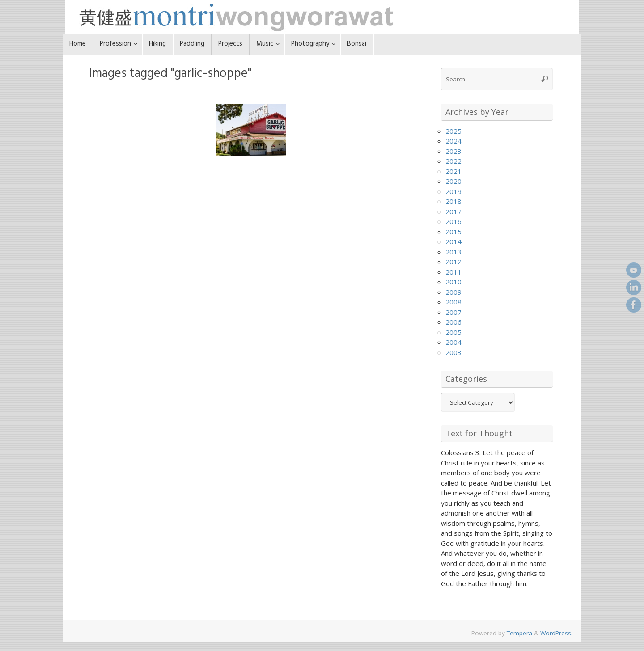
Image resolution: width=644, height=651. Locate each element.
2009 (453, 292)
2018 (453, 201)
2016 (453, 221)
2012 (453, 262)
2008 (453, 302)
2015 (453, 232)
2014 (453, 241)
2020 (453, 181)
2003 (453, 352)
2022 (453, 161)
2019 (453, 191)
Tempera (519, 633)
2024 (453, 141)
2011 (453, 272)
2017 (453, 211)
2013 (453, 252)
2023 (453, 151)
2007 (453, 312)
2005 (453, 332)
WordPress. (556, 633)
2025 (453, 131)
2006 (453, 322)
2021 (453, 171)
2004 (453, 342)
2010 (453, 282)
